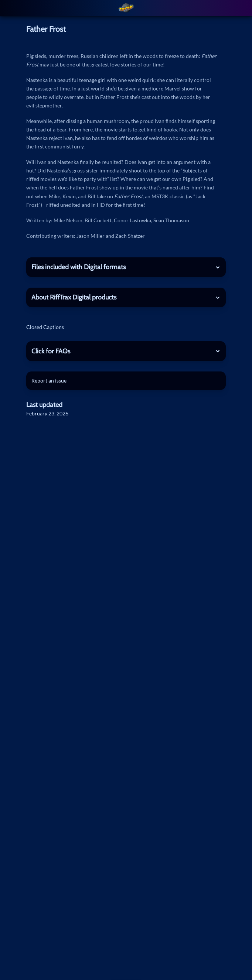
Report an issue (49, 381)
